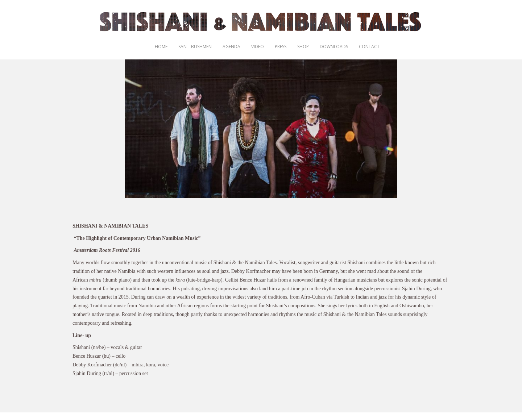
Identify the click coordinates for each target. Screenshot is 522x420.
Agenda (231, 47)
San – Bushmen (195, 47)
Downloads (334, 47)
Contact (369, 47)
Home (161, 47)
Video (258, 47)
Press (281, 47)
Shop (303, 47)
